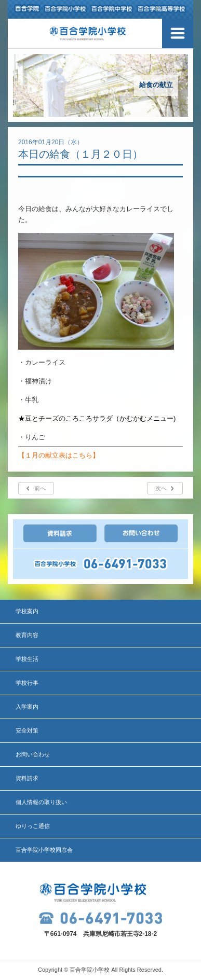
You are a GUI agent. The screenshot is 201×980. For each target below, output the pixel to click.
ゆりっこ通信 (33, 826)
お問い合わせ (33, 754)
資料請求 (27, 778)
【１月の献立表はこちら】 (59, 455)
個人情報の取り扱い (41, 802)
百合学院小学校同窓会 (44, 850)
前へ (40, 488)
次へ (161, 488)
